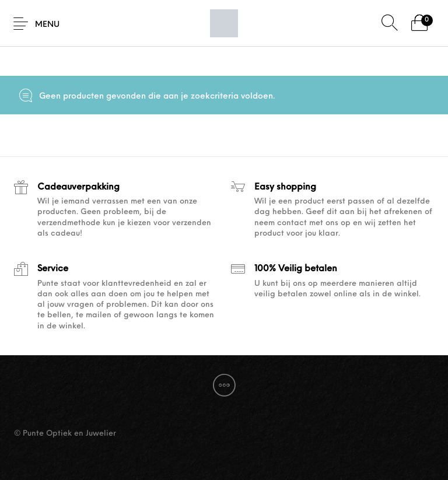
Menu (47, 25)
